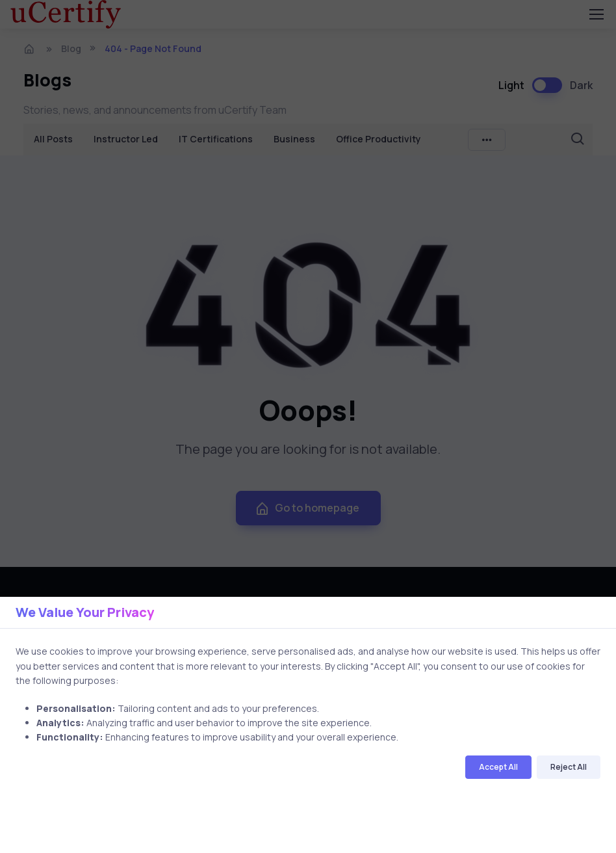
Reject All (569, 767)
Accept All (498, 767)
